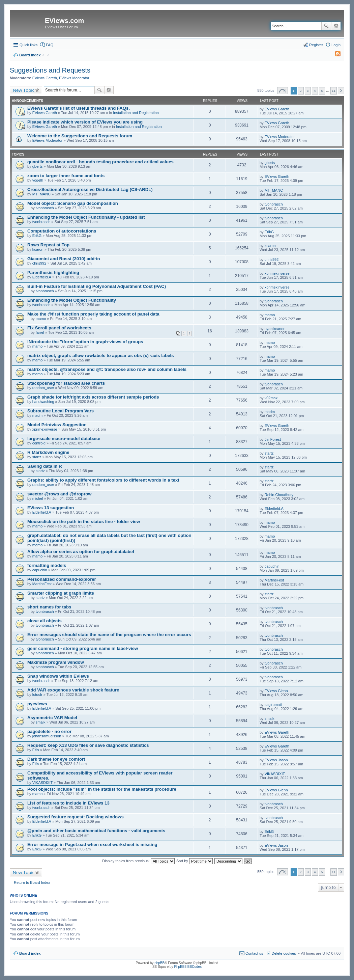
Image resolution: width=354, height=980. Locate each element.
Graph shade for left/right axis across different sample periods (93, 397)
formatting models (47, 565)
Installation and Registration (136, 113)
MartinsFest (42, 584)
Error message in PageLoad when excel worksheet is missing (92, 845)
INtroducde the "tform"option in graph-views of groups (85, 342)
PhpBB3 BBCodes (188, 967)
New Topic (24, 90)
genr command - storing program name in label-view (83, 648)
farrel (40, 332)
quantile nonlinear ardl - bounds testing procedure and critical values (100, 162)
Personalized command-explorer (62, 579)
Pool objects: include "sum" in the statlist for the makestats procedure (102, 789)
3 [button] (308, 91)
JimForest (273, 439)
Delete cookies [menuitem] (284, 953)
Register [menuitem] (316, 45)
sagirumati (273, 705)
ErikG (37, 236)
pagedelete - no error (49, 731)
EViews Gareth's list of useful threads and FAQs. (79, 108)
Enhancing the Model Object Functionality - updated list (86, 217)
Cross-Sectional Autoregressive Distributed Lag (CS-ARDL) (90, 189)
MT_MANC (41, 194)
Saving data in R (45, 466)
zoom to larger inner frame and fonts (66, 176)
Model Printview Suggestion (57, 425)
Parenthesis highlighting (53, 273)
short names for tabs (49, 607)
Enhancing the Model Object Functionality (72, 300)
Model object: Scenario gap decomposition (73, 203)
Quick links (28, 45)
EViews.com (64, 21)
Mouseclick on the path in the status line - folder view (84, 522)
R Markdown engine (48, 452)
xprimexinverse (277, 273)
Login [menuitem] (336, 45)
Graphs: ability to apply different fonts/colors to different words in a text (103, 480)
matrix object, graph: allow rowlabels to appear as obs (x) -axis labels (101, 356)
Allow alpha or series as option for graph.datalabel (81, 552)
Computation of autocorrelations (62, 231)
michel (38, 498)
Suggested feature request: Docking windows (76, 817)
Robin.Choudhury (279, 495)
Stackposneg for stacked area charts (66, 383)
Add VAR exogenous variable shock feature (73, 690)
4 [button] (315, 91)
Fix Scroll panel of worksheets (59, 328)
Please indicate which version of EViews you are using (85, 122)
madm (38, 415)
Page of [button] (283, 91)
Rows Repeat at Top (48, 245)
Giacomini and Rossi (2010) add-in (64, 259)
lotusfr (37, 695)
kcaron (38, 249)
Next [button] (341, 91)
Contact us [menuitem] (254, 953)
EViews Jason (276, 760)
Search (326, 26)
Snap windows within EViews (58, 676)
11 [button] (334, 91)
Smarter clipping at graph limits (61, 593)
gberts (38, 166)
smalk (41, 722)
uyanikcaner (275, 329)
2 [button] (301, 91)
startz (37, 457)
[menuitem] (335, 55)
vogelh (38, 180)
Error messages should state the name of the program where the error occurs (109, 635)
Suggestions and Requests (50, 70)
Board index (30, 953)
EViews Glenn (276, 691)
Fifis (36, 750)
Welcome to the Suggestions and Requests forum (80, 136)
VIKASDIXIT (43, 783)
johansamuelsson (47, 736)
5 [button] (322, 91)
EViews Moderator (74, 78)
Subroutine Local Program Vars (61, 411)
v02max (271, 398)
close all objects (45, 621)
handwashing (43, 402)
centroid (39, 443)
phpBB (159, 963)
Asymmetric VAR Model (52, 718)
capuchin (40, 570)
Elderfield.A (42, 277)
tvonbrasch (45, 208)
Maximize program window (56, 662)
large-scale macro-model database (64, 439)
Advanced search (336, 26)
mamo (41, 319)
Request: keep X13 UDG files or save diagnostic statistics (88, 745)
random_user (43, 388)
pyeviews (37, 704)
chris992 (39, 263)
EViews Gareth (45, 78)
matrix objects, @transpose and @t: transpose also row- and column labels (107, 369)
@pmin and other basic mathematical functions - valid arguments (96, 831)
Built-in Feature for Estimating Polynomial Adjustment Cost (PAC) (97, 286)
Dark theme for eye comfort (56, 759)
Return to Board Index (32, 882)
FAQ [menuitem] (50, 45)
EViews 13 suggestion (51, 508)
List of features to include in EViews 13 (68, 803)
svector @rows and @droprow (60, 494)
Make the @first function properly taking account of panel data (93, 314)
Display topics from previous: (138, 861)
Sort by (195, 861)
